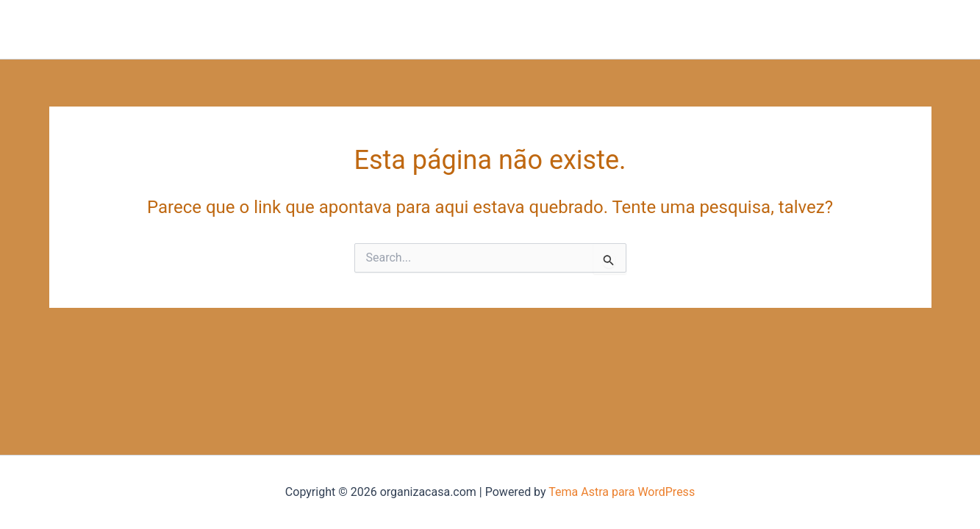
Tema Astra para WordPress (622, 492)
